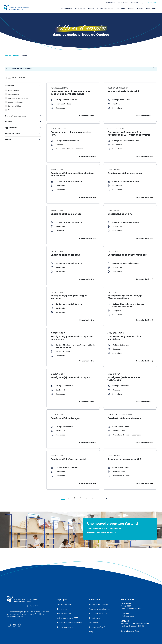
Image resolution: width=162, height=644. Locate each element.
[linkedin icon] (19, 617)
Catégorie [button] (10, 85)
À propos (135, 3)
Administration (14, 90)
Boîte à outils (151, 9)
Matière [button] (8, 122)
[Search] (143, 3)
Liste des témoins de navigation (104, 641)
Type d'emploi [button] (12, 128)
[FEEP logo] (22, 593)
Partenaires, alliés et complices (70, 614)
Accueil (8, 56)
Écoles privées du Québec (84, 9)
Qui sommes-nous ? (65, 596)
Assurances (110, 3)
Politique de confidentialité (81, 641)
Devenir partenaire (65, 619)
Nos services (62, 601)
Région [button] (8, 139)
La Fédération (66, 9)
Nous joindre (123, 3)
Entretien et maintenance (18, 98)
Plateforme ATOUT (97, 619)
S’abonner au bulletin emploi (100, 524)
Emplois (140, 9)
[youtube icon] (14, 617)
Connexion (152, 3)
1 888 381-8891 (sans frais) (131, 600)
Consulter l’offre (88, 116)
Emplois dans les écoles (99, 596)
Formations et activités (125, 9)
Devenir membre (64, 605)
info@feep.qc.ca (127, 608)
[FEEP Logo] (16, 7)
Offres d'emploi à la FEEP (68, 610)
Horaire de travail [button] (13, 134)
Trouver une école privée (100, 601)
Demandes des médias (130, 623)
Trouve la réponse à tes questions (102, 520)
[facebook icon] (9, 617)
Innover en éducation (105, 9)
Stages (11, 110)
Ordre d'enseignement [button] (15, 116)
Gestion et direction (16, 102)
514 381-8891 (126, 598)
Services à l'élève (15, 106)
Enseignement (14, 94)
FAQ (91, 623)
